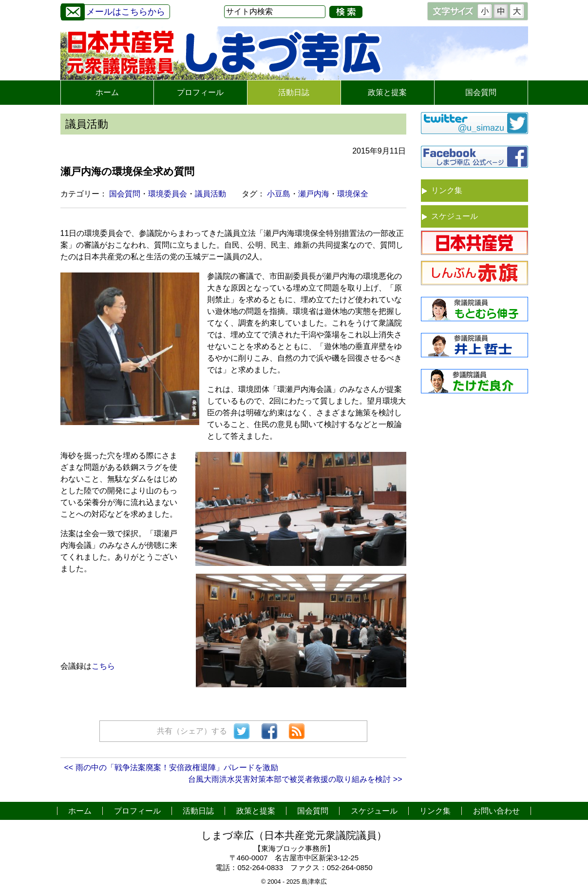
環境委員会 (168, 194)
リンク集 (447, 190)
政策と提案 (387, 92)
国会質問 (481, 92)
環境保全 (353, 194)
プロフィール (200, 92)
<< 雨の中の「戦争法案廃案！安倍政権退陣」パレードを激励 (171, 767)
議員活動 (210, 194)
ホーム (107, 92)
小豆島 (279, 194)
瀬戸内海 (314, 194)
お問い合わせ (496, 811)
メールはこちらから (113, 10)
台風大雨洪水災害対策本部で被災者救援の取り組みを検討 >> (295, 779)
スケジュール (455, 216)
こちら (103, 666)
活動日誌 (294, 92)
